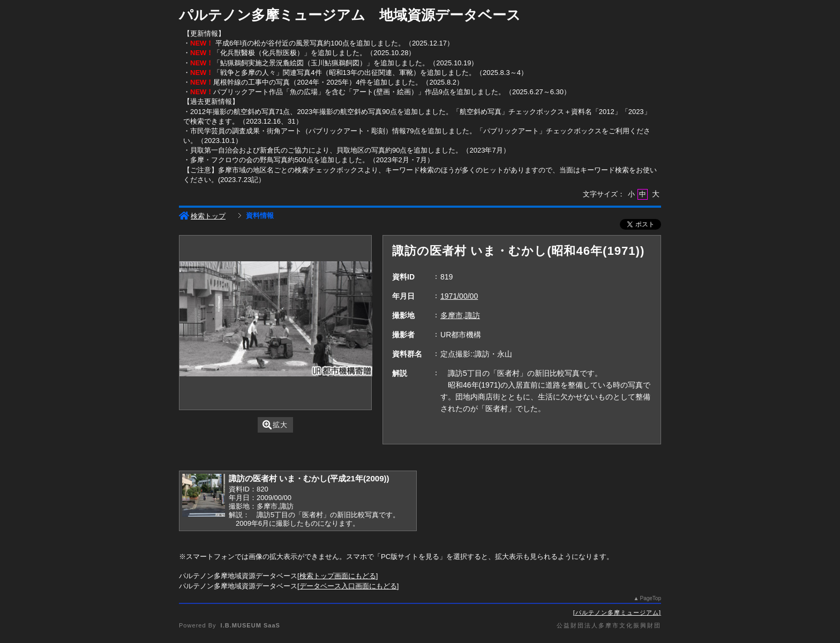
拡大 (275, 425)
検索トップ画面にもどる (338, 576)
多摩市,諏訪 (460, 315)
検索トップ (202, 216)
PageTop (651, 598)
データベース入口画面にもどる (348, 586)
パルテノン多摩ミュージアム (617, 612)
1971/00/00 (459, 296)
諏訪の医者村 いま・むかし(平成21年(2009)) (309, 478)
